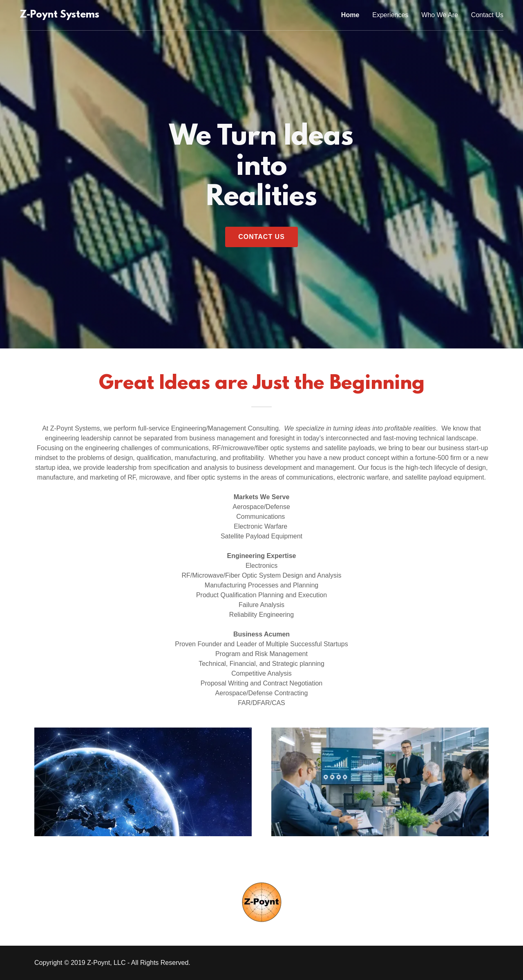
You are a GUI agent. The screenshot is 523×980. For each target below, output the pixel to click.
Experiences (390, 15)
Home (350, 15)
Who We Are (440, 15)
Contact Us (487, 15)
